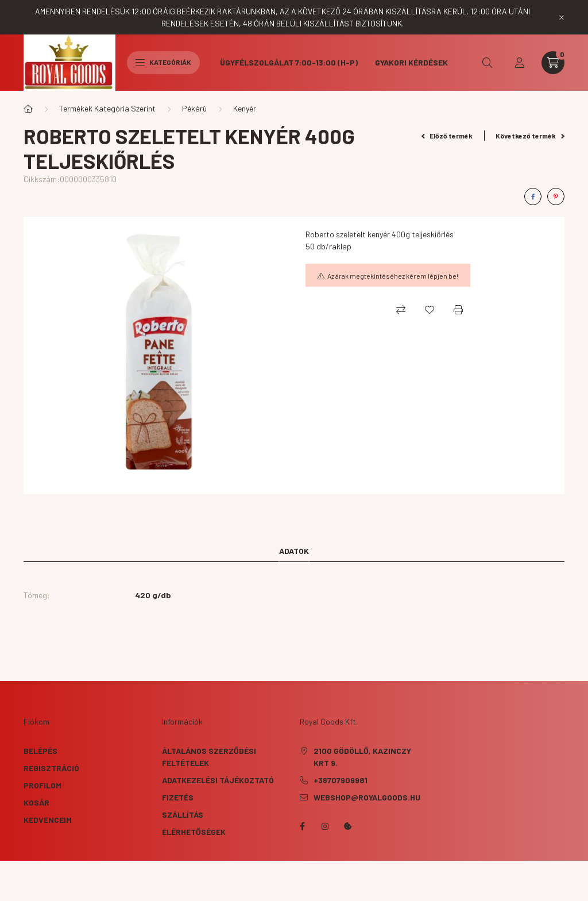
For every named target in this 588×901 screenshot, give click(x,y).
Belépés (40, 751)
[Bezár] (562, 17)
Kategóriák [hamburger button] (163, 62)
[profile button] (520, 63)
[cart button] (553, 63)
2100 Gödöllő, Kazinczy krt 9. (362, 757)
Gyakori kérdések (411, 62)
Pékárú (194, 108)
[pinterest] (556, 197)
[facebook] (533, 197)
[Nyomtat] (458, 310)
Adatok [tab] (294, 551)
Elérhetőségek (194, 832)
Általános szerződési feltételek (209, 757)
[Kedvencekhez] (430, 310)
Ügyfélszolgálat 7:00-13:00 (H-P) (289, 62)
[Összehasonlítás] (401, 310)
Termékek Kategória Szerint (107, 108)
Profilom (42, 785)
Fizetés (178, 797)
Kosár (36, 802)
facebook (302, 826)
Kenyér (245, 108)
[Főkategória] (28, 109)
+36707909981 (341, 780)
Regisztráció (51, 768)
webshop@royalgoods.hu (367, 797)
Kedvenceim (48, 820)
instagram (325, 826)
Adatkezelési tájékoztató (218, 780)
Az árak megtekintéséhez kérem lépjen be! (393, 276)
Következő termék (530, 136)
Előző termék (447, 136)
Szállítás (183, 815)
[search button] (488, 63)
